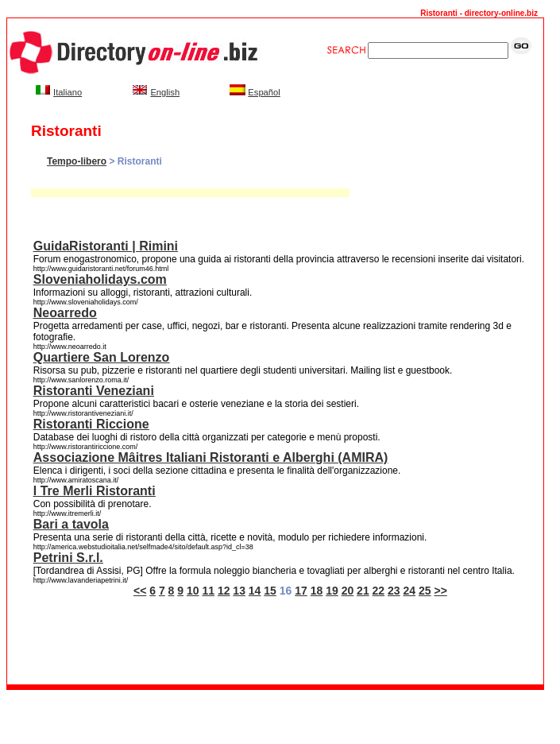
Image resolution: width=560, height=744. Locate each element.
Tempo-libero (77, 161)
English (165, 92)
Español (264, 92)
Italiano (68, 92)
